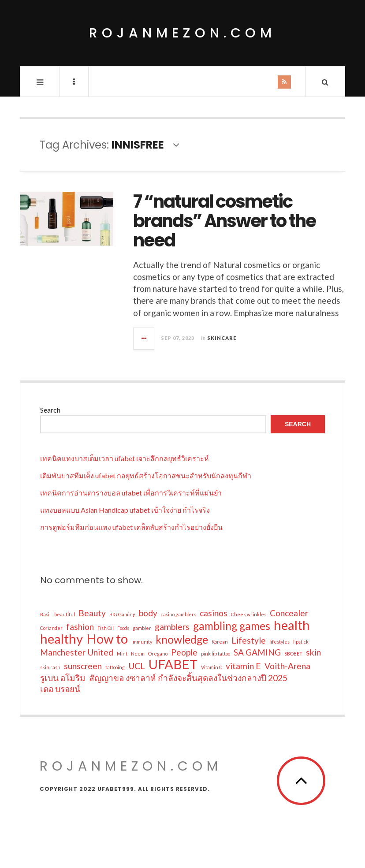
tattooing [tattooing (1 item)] (115, 667)
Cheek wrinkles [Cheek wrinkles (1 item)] (249, 614)
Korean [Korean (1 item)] (220, 642)
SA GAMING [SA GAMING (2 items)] (257, 652)
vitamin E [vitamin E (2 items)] (243, 666)
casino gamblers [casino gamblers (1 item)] (179, 614)
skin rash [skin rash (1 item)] (50, 667)
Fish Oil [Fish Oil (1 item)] (106, 628)
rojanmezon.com (182, 33)
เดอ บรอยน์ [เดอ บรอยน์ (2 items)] (60, 689)
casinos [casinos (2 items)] (214, 613)
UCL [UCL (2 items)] (137, 666)
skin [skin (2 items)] (313, 652)
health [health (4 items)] (292, 625)
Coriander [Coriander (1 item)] (51, 628)
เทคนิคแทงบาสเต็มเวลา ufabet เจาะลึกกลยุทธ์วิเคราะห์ (125, 458)
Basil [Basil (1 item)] (45, 614)
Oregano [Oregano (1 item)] (158, 654)
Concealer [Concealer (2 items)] (289, 613)
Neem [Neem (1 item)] (138, 654)
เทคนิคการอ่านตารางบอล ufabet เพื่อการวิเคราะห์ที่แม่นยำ (131, 493)
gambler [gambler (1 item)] (142, 628)
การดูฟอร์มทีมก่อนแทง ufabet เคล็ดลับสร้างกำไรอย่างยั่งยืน (131, 527)
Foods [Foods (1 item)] (123, 628)
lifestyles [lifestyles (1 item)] (279, 642)
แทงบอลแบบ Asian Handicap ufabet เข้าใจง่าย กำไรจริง (125, 510)
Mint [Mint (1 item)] (122, 654)
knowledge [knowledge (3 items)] (182, 640)
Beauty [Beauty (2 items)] (92, 613)
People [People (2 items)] (184, 652)
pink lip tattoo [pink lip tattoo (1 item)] (216, 654)
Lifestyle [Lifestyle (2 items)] (249, 640)
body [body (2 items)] (148, 613)
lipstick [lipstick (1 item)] (301, 642)
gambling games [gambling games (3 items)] (232, 626)
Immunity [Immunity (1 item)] (142, 642)
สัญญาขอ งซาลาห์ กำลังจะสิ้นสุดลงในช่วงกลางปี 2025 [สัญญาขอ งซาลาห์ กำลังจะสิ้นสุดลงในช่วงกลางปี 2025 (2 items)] (188, 678)
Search (50, 410)
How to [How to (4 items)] (107, 639)
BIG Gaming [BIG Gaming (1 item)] (122, 614)
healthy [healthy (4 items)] (61, 639)
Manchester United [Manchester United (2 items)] (77, 652)
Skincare (222, 338)
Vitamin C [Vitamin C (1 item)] (212, 667)
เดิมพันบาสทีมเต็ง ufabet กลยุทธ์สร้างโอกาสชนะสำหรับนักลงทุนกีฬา (146, 475)
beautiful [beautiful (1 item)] (65, 614)
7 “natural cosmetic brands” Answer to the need (224, 221)
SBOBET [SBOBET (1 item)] (293, 654)
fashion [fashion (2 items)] (80, 627)
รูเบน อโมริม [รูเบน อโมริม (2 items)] (63, 678)
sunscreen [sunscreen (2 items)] (83, 666)
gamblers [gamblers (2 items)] (172, 627)
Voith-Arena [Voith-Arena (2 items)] (287, 666)
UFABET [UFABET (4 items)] (173, 664)
